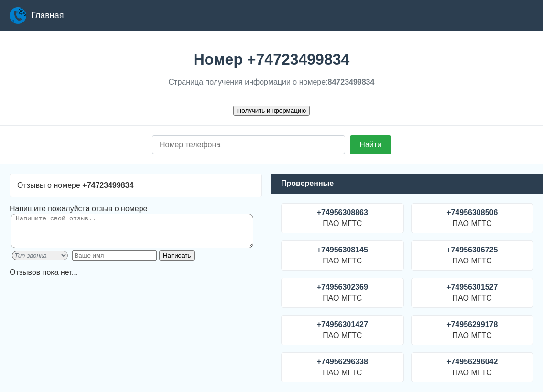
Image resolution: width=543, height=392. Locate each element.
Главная (37, 16)
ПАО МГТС (342, 218)
